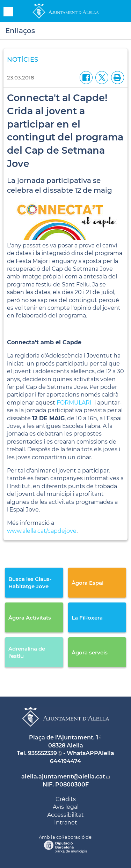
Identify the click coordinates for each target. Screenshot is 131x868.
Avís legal (66, 807)
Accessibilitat (65, 815)
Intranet (66, 823)
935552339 (42, 753)
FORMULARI (74, 403)
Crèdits (66, 799)
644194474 (65, 761)
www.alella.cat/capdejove (42, 531)
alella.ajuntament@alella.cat (63, 777)
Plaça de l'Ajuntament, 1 (64, 738)
